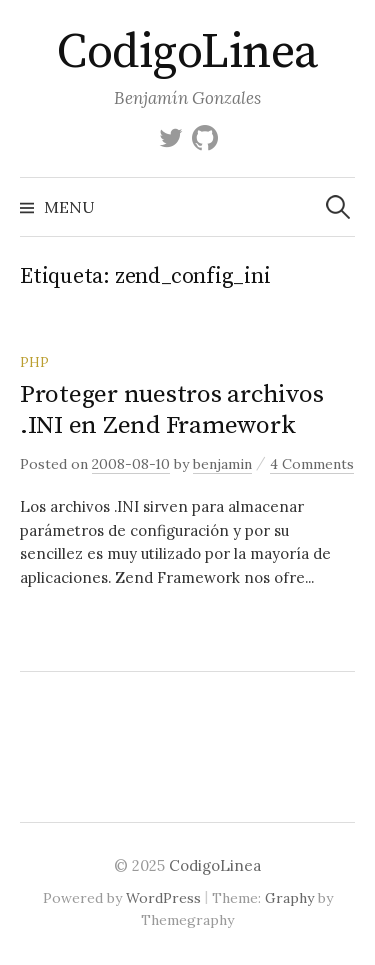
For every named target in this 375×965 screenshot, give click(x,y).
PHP (34, 362)
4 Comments (312, 464)
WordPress (163, 898)
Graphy (289, 898)
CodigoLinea (187, 53)
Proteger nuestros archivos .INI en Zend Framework (171, 409)
